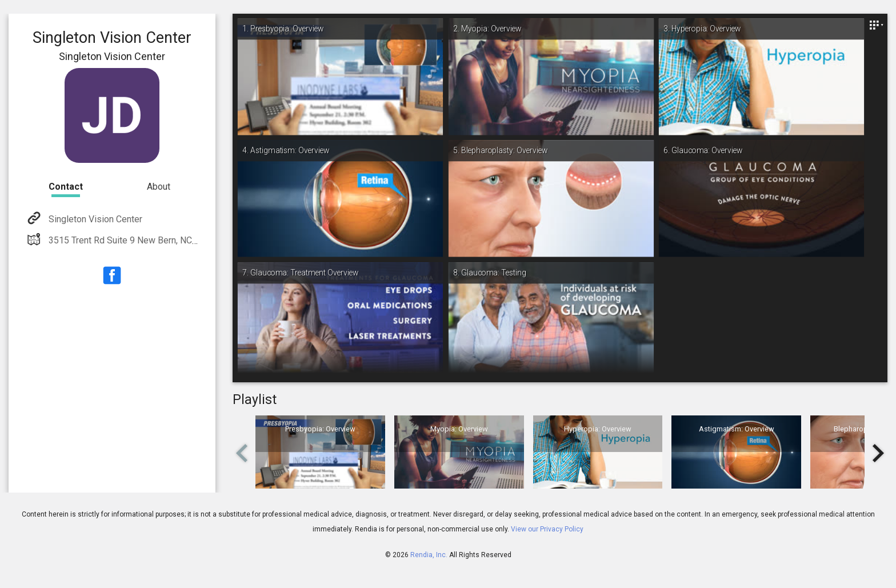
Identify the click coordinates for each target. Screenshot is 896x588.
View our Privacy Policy (547, 529)
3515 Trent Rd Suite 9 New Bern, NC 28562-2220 (145, 240)
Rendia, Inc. (429, 555)
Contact (66, 187)
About (159, 187)
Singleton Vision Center (94, 219)
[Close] (876, 25)
